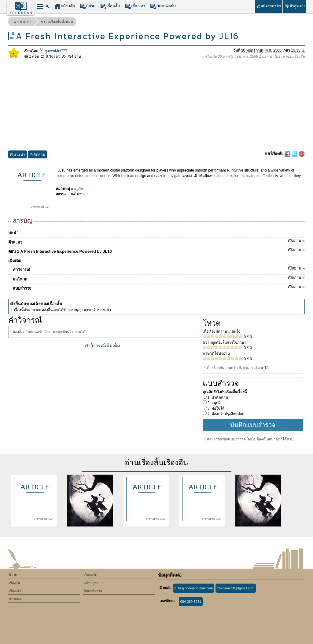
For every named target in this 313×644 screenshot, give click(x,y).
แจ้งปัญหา (91, 583)
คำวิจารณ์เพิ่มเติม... (105, 346)
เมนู (43, 6)
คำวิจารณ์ (159, 269)
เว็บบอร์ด (90, 575)
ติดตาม (37, 155)
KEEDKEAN (21, 13)
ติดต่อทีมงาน (93, 591)
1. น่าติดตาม (217, 397)
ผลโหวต (159, 278)
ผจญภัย (77, 189)
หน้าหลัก (65, 6)
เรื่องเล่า (135, 6)
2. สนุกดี (214, 403)
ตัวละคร (156, 241)
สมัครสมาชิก (269, 6)
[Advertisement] (156, 105)
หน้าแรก (22, 22)
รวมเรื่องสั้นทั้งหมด (56, 22)
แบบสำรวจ (159, 287)
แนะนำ (18, 155)
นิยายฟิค (15, 599)
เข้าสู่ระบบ (295, 6)
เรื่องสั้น (110, 6)
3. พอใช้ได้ (216, 408)
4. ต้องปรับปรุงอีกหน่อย (226, 414)
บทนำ (13, 233)
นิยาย (88, 6)
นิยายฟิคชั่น (163, 6)
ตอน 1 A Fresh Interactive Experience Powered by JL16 (156, 250)
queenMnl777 (53, 51)
